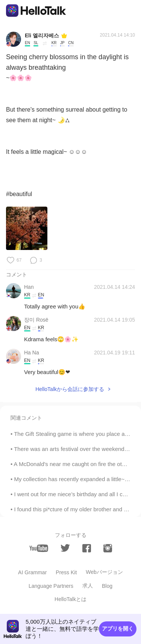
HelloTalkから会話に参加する (70, 389)
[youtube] (39, 548)
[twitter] (65, 548)
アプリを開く (118, 629)
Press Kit (66, 572)
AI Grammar (32, 572)
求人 (88, 586)
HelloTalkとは (70, 599)
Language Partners (51, 586)
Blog (107, 586)
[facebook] (87, 548)
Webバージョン (104, 572)
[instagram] (108, 548)
